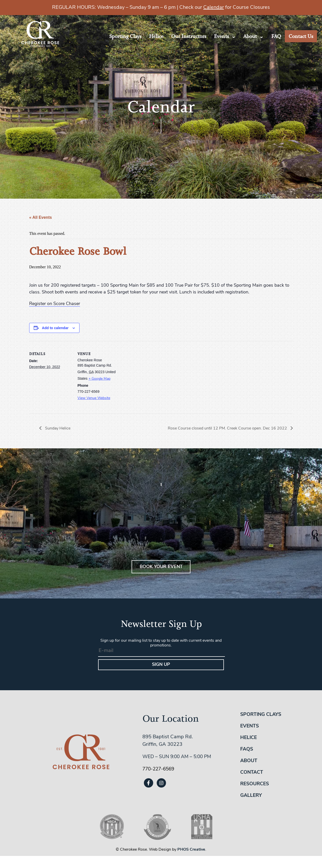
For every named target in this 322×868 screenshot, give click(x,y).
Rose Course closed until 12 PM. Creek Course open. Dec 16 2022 (228, 428)
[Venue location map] (152, 376)
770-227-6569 (158, 769)
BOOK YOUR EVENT (161, 567)
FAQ (276, 36)
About (250, 36)
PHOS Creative (191, 850)
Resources (255, 784)
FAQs (247, 749)
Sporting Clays (125, 36)
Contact (252, 773)
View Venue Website (94, 398)
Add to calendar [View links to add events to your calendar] (55, 328)
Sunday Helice (57, 428)
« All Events (41, 217)
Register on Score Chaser (55, 304)
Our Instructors (189, 36)
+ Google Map (99, 379)
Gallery (251, 796)
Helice (156, 36)
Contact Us (301, 36)
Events (221, 36)
